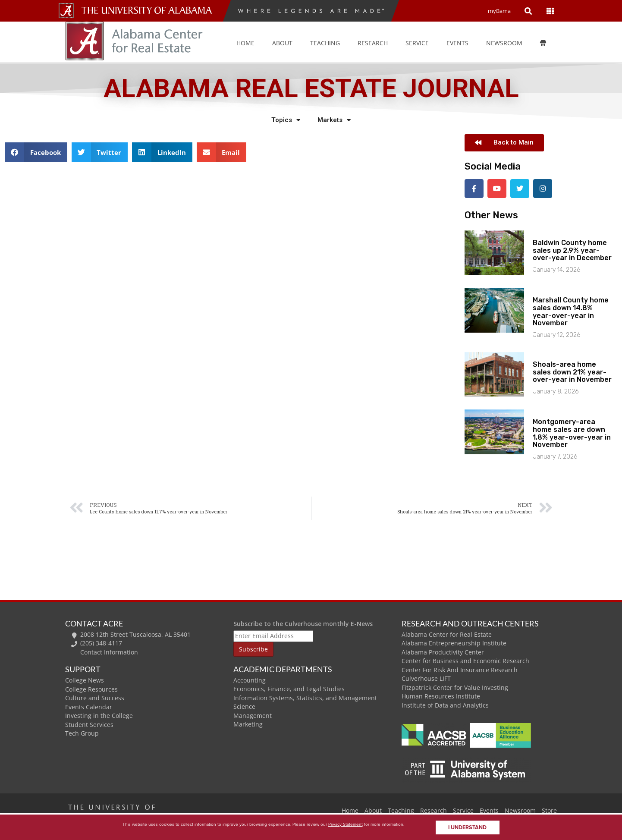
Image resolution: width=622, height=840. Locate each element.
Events (489, 809)
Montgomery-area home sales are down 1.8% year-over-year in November (572, 432)
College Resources (91, 688)
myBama (499, 11)
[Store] (549, 43)
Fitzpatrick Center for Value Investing (455, 687)
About (282, 43)
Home (245, 43)
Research (373, 43)
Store (549, 809)
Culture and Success (95, 697)
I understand (467, 827)
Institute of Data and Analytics (445, 704)
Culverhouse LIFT (426, 678)
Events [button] (457, 43)
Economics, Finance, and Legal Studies (289, 688)
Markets (334, 120)
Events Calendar (89, 706)
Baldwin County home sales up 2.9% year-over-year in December (572, 249)
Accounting (250, 679)
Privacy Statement (346, 824)
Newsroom (504, 43)
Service (417, 43)
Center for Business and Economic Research (465, 660)
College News (85, 679)
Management (253, 715)
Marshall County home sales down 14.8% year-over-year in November (571, 311)
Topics (286, 120)
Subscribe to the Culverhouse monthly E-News (303, 623)
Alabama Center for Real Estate (447, 634)
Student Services (89, 724)
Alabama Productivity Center (443, 651)
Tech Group (82, 732)
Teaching (325, 43)
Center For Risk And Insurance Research (460, 669)
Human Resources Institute (441, 695)
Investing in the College (99, 715)
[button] (36, 152)
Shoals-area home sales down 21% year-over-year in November (572, 371)
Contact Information (109, 651)
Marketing (248, 723)
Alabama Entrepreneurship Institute (454, 642)
